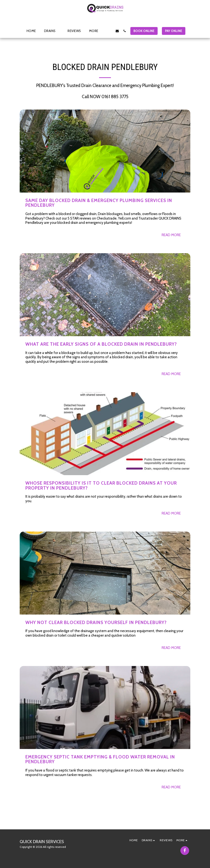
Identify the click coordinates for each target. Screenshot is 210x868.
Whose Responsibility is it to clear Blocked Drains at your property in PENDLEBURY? (101, 486)
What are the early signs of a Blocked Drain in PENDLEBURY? (101, 344)
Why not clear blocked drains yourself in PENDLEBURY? (96, 622)
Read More (171, 235)
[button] (52, 31)
